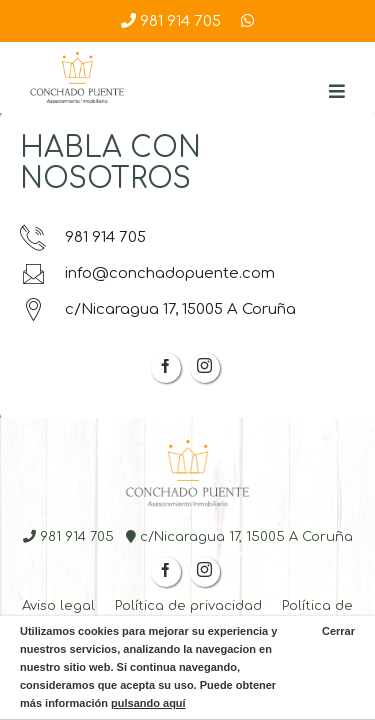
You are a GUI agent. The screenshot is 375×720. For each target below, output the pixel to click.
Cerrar (337, 631)
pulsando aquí (148, 703)
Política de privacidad (188, 606)
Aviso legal (58, 606)
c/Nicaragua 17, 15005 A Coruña (158, 309)
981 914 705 (171, 21)
